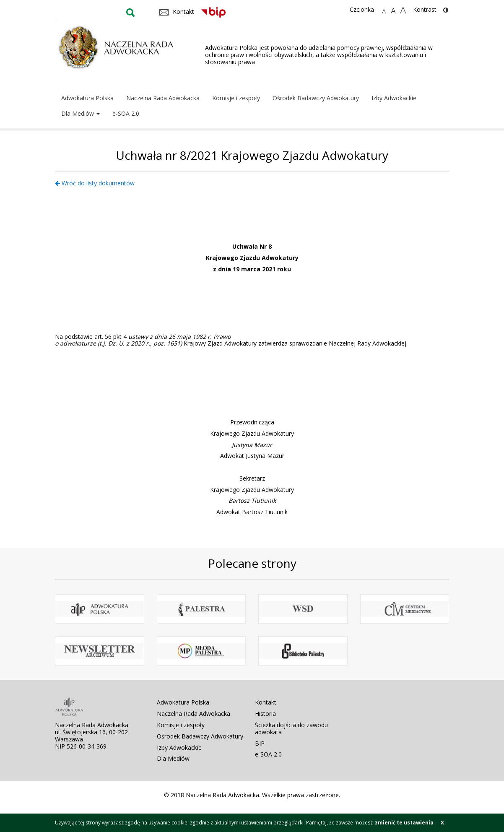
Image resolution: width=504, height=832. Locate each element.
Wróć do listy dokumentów (95, 183)
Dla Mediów (81, 113)
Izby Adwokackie (394, 98)
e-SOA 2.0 (126, 113)
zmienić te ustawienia (404, 823)
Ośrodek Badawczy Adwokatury (316, 98)
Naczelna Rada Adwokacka (163, 98)
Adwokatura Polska (87, 98)
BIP (260, 743)
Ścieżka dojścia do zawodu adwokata (291, 728)
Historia (265, 714)
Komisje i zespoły (236, 98)
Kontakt (266, 702)
